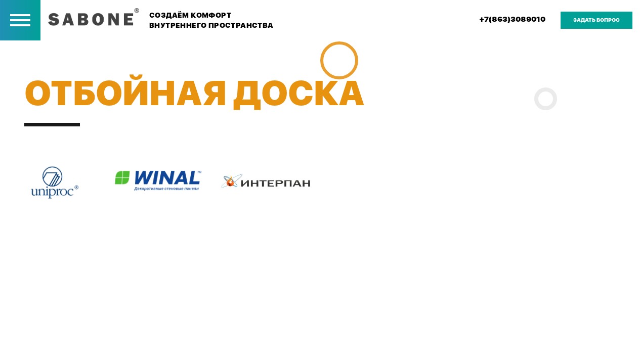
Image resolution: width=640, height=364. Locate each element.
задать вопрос (596, 20)
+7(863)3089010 (512, 19)
